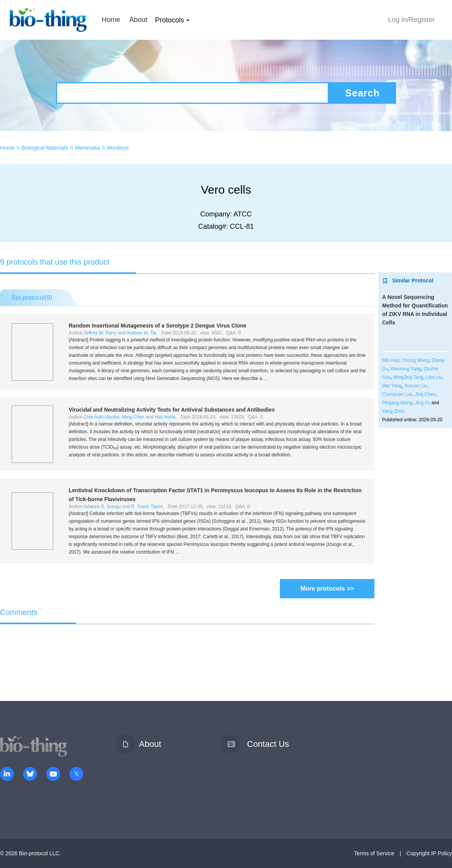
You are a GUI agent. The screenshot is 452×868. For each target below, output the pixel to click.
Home (111, 20)
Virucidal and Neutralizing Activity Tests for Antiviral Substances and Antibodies (172, 410)
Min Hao (391, 360)
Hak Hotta (165, 417)
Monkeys (118, 148)
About (138, 20)
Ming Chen (133, 417)
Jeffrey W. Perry (100, 333)
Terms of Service (374, 853)
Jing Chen (425, 394)
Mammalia (87, 148)
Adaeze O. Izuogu (102, 507)
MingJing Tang (408, 377)
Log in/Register (411, 20)
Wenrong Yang (406, 369)
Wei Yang (392, 386)
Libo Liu (434, 377)
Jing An (422, 403)
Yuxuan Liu (416, 386)
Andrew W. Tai (141, 333)
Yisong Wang (415, 360)
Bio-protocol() (32, 298)
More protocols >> (327, 589)
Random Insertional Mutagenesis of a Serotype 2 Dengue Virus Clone (157, 326)
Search (362, 93)
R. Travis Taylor (147, 507)
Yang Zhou (393, 411)
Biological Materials (45, 148)
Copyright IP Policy (429, 853)
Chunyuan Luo (397, 394)
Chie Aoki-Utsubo (102, 417)
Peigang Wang (397, 403)
